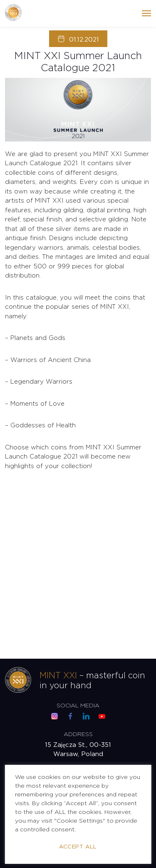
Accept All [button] (78, 847)
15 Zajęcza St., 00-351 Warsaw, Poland (78, 750)
